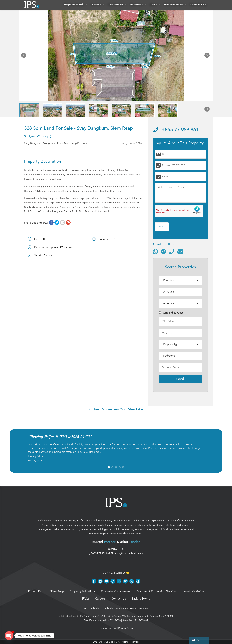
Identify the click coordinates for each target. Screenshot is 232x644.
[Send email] (180, 251)
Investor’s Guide (193, 592)
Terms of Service (108, 628)
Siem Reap (58, 525)
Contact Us (118, 599)
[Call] (172, 251)
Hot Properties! (175, 5)
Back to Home (141, 599)
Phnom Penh (36, 592)
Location (98, 5)
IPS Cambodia (92, 609)
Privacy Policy (126, 628)
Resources (138, 5)
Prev (24, 56)
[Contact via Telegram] (163, 251)
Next (208, 56)
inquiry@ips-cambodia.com (127, 553)
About (155, 5)
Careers (100, 599)
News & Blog (198, 5)
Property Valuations (82, 592)
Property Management (116, 592)
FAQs (86, 599)
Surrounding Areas (171, 313)
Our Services (118, 5)
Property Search (76, 5)
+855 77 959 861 (176, 130)
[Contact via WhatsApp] (155, 251)
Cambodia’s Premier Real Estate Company (125, 609)
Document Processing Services (157, 592)
